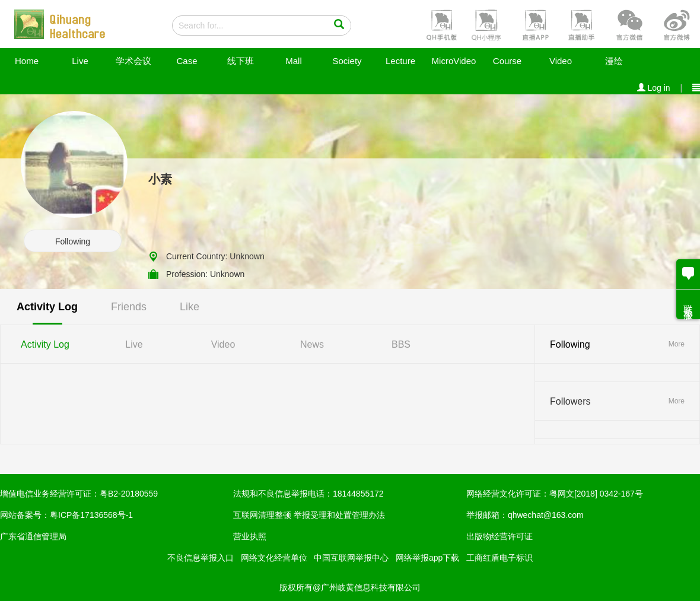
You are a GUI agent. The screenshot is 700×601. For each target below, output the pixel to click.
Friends (129, 307)
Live (80, 61)
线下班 (241, 61)
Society (347, 61)
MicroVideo (454, 61)
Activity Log (47, 307)
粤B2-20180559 (129, 494)
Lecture (400, 61)
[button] (440, 24)
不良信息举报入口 (201, 558)
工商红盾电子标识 (499, 558)
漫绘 (614, 61)
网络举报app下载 (427, 558)
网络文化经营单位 (274, 558)
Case (187, 61)
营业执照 (250, 536)
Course (507, 61)
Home (27, 61)
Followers (570, 401)
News (312, 344)
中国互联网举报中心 (351, 558)
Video (561, 61)
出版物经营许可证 (499, 536)
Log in (654, 88)
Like (190, 307)
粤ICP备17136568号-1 (91, 515)
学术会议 (133, 61)
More (677, 344)
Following (73, 241)
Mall (294, 61)
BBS (401, 344)
